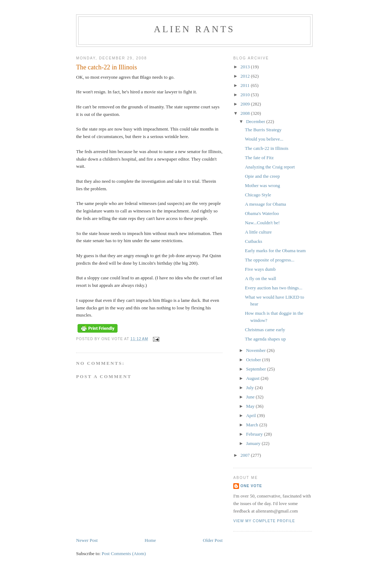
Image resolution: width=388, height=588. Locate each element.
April (252, 415)
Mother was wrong (262, 185)
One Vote (251, 486)
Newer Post (87, 540)
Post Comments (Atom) (124, 553)
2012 (246, 76)
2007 (246, 455)
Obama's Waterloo (262, 213)
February (255, 434)
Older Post (213, 540)
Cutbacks (253, 241)
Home (150, 540)
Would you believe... (264, 139)
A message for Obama (265, 204)
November (257, 350)
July (251, 388)
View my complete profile (264, 521)
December (256, 121)
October (254, 360)
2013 (246, 67)
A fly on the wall (260, 278)
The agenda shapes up (265, 339)
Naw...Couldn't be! (262, 223)
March (253, 425)
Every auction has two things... (273, 288)
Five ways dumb (260, 269)
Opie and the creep (262, 176)
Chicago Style (258, 195)
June (251, 397)
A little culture (258, 232)
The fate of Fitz (259, 158)
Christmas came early (265, 330)
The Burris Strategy (263, 130)
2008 (246, 113)
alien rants (195, 29)
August (253, 378)
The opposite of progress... (270, 260)
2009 (246, 104)
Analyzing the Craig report (270, 167)
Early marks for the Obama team (275, 251)
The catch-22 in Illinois (267, 148)
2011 (246, 85)
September (257, 369)
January (254, 443)
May (251, 406)
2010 (246, 95)
